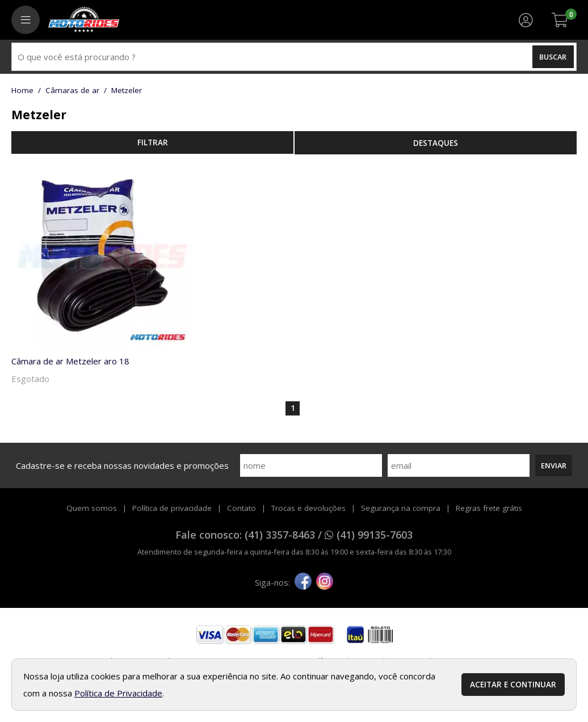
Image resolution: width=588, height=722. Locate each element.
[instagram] (325, 582)
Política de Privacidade (118, 693)
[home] (84, 20)
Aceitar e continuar (513, 685)
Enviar (554, 465)
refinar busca (152, 142)
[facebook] (303, 582)
